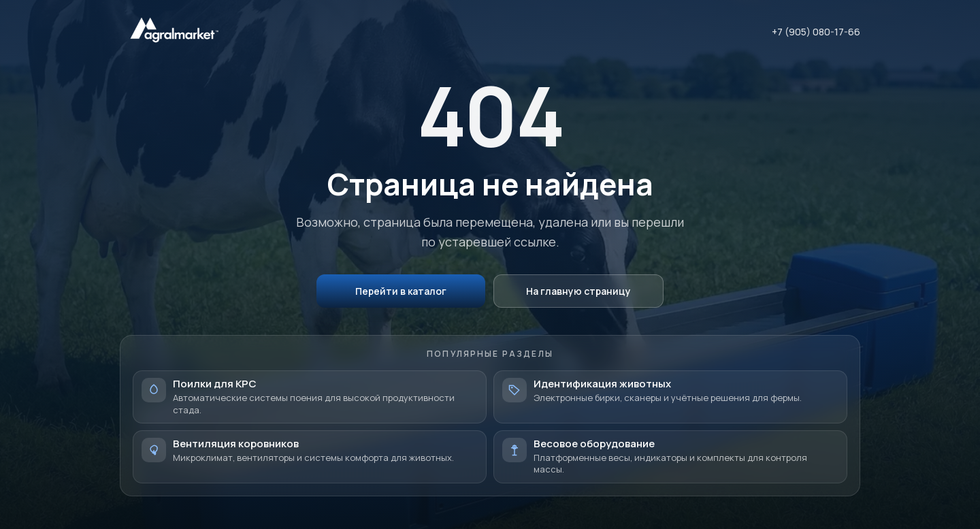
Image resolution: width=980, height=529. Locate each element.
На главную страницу (578, 291)
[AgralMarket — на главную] (174, 32)
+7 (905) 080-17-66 (816, 32)
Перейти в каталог (401, 291)
